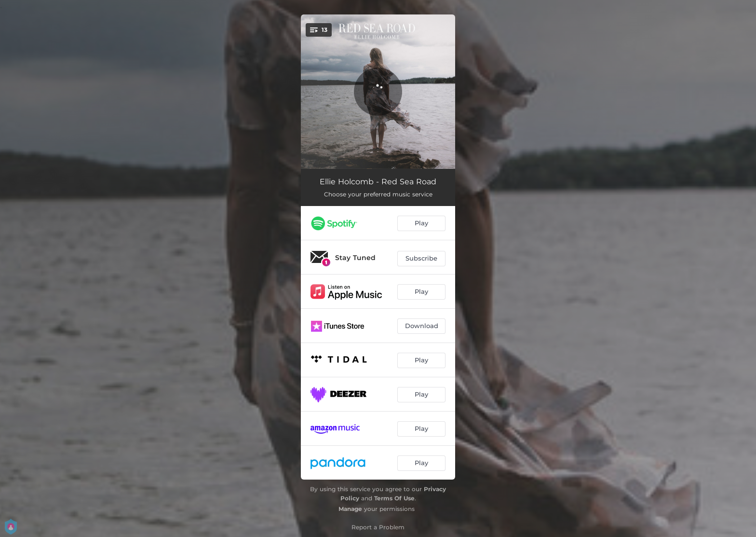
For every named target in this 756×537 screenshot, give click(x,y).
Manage (350, 509)
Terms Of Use (394, 498)
